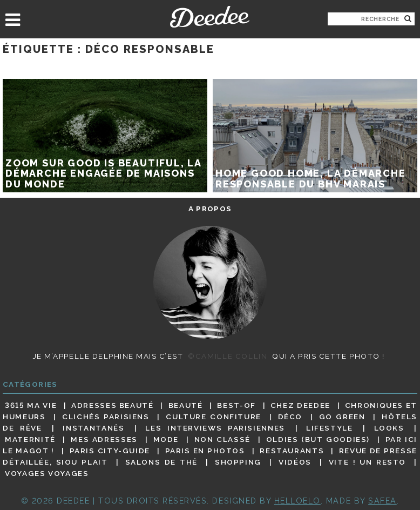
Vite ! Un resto (367, 462)
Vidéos (295, 462)
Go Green (342, 417)
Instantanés (93, 428)
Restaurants (292, 451)
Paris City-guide (110, 451)
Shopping (238, 462)
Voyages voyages (47, 474)
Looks (389, 428)
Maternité (30, 439)
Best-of (236, 405)
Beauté (186, 405)
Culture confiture (214, 417)
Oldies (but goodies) (318, 439)
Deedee (210, 17)
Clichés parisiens (106, 417)
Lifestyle (330, 428)
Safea (382, 501)
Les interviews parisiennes (215, 428)
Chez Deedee (300, 405)
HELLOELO (297, 501)
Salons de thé (161, 462)
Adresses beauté (113, 405)
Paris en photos (205, 451)
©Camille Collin (228, 356)
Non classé (222, 439)
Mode (166, 439)
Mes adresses (104, 439)
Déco (290, 417)
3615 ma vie (31, 405)
